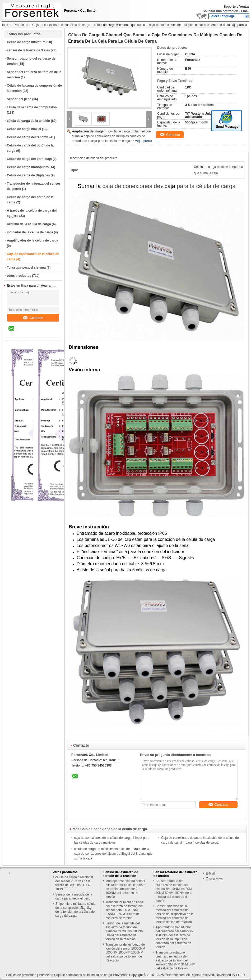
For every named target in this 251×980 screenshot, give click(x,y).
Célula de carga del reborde (28, 137)
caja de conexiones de (131, 186)
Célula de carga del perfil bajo (29, 159)
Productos (21, 25)
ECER (240, 975)
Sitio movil (214, 879)
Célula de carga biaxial (24, 129)
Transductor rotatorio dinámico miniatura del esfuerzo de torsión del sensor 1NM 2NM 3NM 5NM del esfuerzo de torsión (176, 960)
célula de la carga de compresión (32, 107)
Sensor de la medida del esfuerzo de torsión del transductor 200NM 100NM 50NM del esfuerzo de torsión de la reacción (124, 931)
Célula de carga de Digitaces (28, 175)
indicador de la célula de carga (30, 232)
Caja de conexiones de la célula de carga (61, 25)
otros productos (19, 276)
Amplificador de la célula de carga (32, 240)
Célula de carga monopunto (28, 167)
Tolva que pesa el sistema (26, 268)
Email (245, 11)
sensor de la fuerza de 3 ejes (28, 50)
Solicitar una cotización (220, 11)
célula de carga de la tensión (28, 121)
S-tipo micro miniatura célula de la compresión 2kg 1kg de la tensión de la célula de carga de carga (75, 910)
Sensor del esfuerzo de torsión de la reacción (121, 874)
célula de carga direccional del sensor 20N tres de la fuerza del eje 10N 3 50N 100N (74, 883)
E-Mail (210, 874)
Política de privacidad (21, 975)
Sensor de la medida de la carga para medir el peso (74, 896)
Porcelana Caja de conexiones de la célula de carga (75, 975)
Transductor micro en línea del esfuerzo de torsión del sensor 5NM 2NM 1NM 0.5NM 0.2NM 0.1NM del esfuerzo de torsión (124, 910)
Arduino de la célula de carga (29, 224)
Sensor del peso (19, 99)
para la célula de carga (206, 186)
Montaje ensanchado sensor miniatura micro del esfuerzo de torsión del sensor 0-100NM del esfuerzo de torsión (125, 889)
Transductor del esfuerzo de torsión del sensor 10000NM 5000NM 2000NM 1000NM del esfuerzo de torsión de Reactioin (125, 952)
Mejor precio (143, 141)
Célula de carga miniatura (26, 42)
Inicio (6, 25)
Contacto (33, 318)
